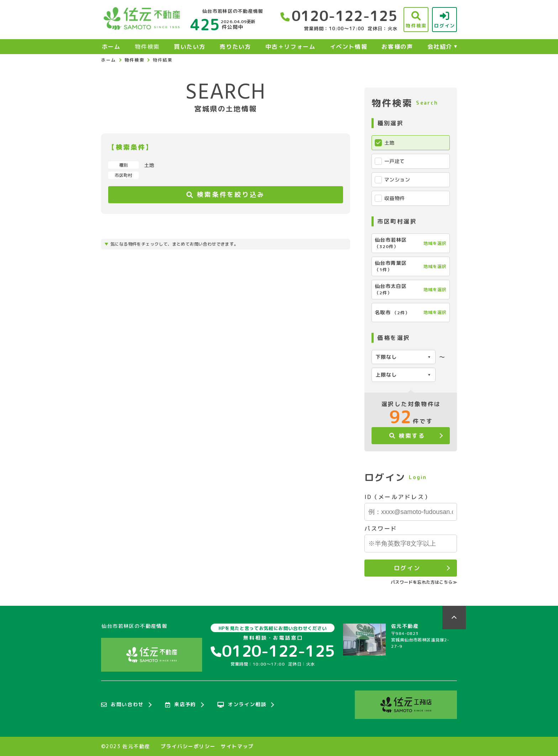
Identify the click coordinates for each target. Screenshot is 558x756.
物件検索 (147, 47)
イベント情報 (349, 47)
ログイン (407, 568)
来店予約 (181, 705)
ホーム (111, 47)
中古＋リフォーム (291, 47)
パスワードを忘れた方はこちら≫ (424, 582)
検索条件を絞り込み (226, 195)
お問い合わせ (122, 705)
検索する (407, 436)
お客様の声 (397, 47)
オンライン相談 (242, 705)
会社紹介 (440, 47)
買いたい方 (190, 47)
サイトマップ (237, 746)
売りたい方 (235, 47)
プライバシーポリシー (188, 746)
